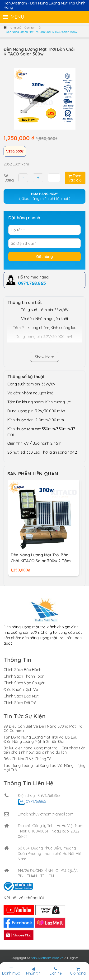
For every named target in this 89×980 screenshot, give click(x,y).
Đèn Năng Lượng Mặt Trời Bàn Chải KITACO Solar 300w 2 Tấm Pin (41, 561)
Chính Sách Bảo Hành (22, 670)
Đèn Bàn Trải (33, 27)
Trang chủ (15, 27)
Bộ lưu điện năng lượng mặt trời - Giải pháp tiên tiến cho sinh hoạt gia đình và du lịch (44, 750)
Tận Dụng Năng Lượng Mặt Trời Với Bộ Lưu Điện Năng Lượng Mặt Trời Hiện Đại (40, 739)
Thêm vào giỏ (75, 178)
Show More (44, 357)
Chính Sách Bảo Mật (21, 696)
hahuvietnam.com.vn (47, 958)
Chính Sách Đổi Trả (20, 703)
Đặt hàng (45, 257)
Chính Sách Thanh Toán (24, 676)
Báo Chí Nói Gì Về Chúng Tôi (28, 759)
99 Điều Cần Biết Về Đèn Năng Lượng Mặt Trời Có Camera (43, 728)
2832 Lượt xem (16, 164)
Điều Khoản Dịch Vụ (21, 689)
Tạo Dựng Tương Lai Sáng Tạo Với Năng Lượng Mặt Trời (44, 768)
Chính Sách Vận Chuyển (24, 683)
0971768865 (36, 801)
